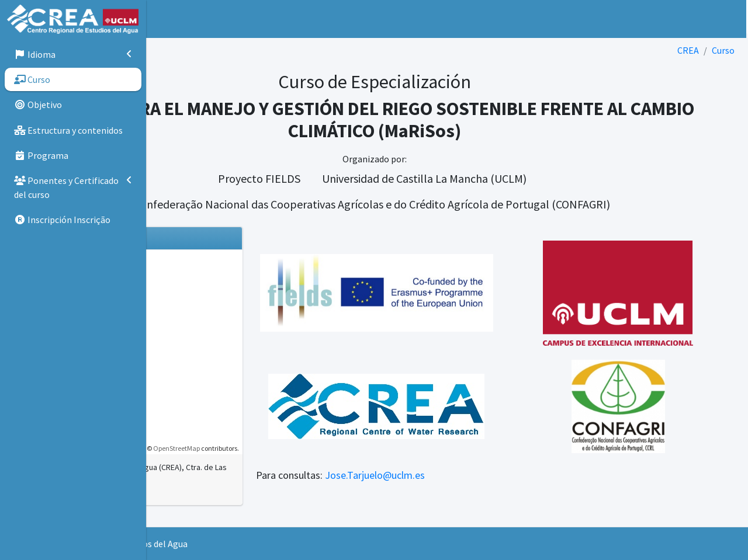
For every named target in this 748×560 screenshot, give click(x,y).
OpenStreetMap (273, 448)
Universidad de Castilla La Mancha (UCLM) (497, 178)
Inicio (205, 19)
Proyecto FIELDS (332, 178)
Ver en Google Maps (206, 504)
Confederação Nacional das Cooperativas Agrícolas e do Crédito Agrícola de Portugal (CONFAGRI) (445, 204)
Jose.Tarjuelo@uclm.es (472, 475)
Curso (723, 50)
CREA (688, 50)
